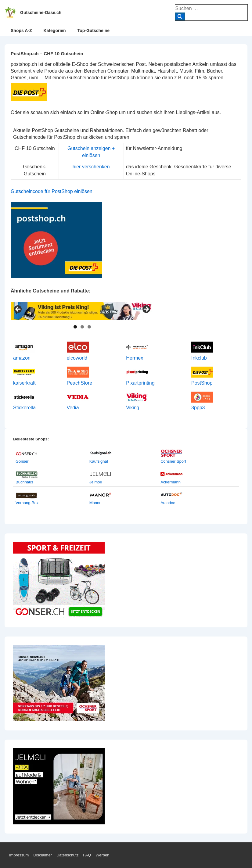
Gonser (22, 461)
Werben (102, 855)
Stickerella (24, 408)
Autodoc (168, 503)
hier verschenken (91, 167)
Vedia (73, 408)
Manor (95, 503)
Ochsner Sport (173, 461)
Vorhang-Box (27, 503)
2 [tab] (82, 327)
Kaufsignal (99, 461)
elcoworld (77, 358)
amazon (22, 358)
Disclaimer (43, 855)
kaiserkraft (24, 383)
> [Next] (146, 310)
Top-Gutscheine (94, 30)
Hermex (135, 358)
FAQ (87, 855)
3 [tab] (89, 327)
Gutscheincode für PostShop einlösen (52, 191)
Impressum (19, 855)
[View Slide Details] (82, 311)
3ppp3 (198, 408)
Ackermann (171, 482)
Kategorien (54, 30)
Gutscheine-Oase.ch (41, 13)
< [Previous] (18, 310)
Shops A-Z (21, 30)
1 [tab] (75, 327)
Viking (133, 408)
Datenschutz (67, 855)
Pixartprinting (140, 383)
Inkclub (199, 358)
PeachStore (80, 383)
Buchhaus (24, 482)
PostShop (202, 383)
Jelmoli (95, 482)
